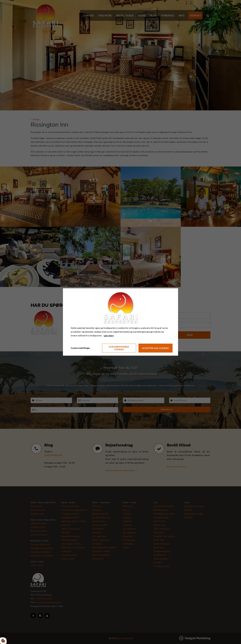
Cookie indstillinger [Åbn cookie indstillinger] (80, 348)
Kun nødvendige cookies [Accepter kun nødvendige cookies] (119, 348)
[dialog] (120, 322)
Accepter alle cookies (155, 348)
